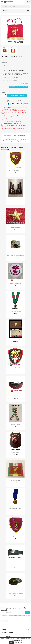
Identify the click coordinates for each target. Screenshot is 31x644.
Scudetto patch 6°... (16, 368)
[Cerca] (15, 7)
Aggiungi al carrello (17, 95)
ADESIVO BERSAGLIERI (16, 283)
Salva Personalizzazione (19, 87)
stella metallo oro (16, 227)
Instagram (6, 621)
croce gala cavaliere (15, 312)
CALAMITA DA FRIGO (15, 481)
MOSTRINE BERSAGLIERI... (16, 199)
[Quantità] (3, 95)
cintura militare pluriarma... (16, 565)
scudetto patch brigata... (15, 171)
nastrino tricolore (15, 424)
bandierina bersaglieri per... (15, 340)
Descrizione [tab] (8, 136)
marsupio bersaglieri (16, 396)
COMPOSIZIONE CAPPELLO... (16, 593)
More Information (19, 642)
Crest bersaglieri (16, 452)
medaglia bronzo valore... (16, 509)
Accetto (11, 643)
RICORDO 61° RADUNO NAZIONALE (15, 255)
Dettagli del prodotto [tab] (19, 136)
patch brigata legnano (15, 537)
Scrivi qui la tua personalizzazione (11, 78)
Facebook (2, 621)
